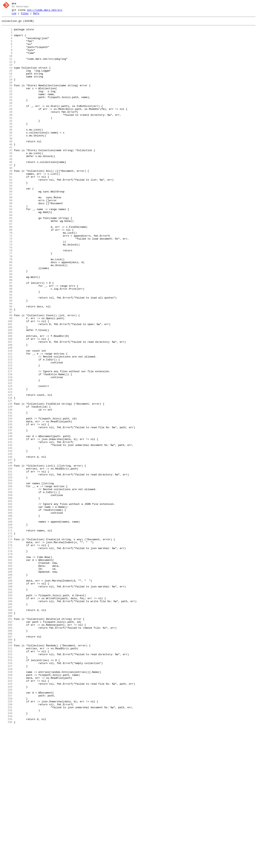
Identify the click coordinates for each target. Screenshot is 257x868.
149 (7, 556)
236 (7, 864)
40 (7, 170)
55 (7, 223)
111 (7, 422)
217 (7, 796)
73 (7, 287)
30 (7, 135)
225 (7, 825)
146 (7, 545)
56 (7, 227)
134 (7, 503)
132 (7, 496)
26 (7, 121)
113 (7, 429)
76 (7, 298)
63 (7, 252)
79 (7, 308)
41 (7, 174)
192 (7, 708)
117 (7, 443)
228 (7, 835)
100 (7, 383)
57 (7, 231)
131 (7, 492)
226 (7, 828)
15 (7, 82)
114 (7, 432)
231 (7, 846)
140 (7, 524)
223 (7, 818)
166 (7, 616)
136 (7, 510)
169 (7, 627)
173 (7, 641)
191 (7, 705)
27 (7, 124)
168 (7, 623)
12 (7, 71)
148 (7, 552)
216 (7, 793)
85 (7, 330)
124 (7, 468)
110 (7, 418)
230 (7, 842)
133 (7, 499)
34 (7, 149)
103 (7, 393)
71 (7, 280)
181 (7, 669)
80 (7, 312)
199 (7, 733)
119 (7, 450)
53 (7, 216)
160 (7, 595)
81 (7, 315)
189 (7, 697)
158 (7, 588)
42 (7, 177)
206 (7, 758)
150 (7, 559)
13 (7, 75)
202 (7, 743)
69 (7, 273)
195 (7, 719)
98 (7, 376)
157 (7, 584)
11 (7, 68)
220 (7, 807)
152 (7, 567)
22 (7, 107)
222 (7, 814)
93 (7, 358)
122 (7, 460)
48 (7, 199)
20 (7, 100)
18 (7, 93)
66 (7, 262)
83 (7, 322)
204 (7, 750)
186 (7, 687)
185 (7, 683)
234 (7, 857)
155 (7, 577)
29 (7, 131)
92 (7, 354)
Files (25, 15)
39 (7, 167)
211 (7, 775)
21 (7, 103)
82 (7, 319)
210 (7, 772)
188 (7, 694)
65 (7, 259)
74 (7, 291)
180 (7, 666)
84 (7, 326)
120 (7, 453)
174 (7, 644)
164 (7, 609)
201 (7, 740)
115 (7, 436)
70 (7, 276)
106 (7, 404)
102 (7, 390)
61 (7, 245)
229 (7, 839)
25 (7, 117)
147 (7, 549)
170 (7, 630)
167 (7, 620)
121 (7, 457)
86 (7, 333)
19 (7, 96)
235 (7, 860)
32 (7, 142)
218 (7, 800)
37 (7, 160)
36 (7, 156)
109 (7, 414)
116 (7, 439)
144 (7, 538)
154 (7, 574)
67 (7, 266)
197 (7, 726)
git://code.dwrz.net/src (45, 11)
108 (7, 411)
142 (7, 531)
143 (7, 535)
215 (7, 789)
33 (7, 146)
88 (7, 340)
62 (7, 248)
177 (7, 655)
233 (7, 853)
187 (7, 690)
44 (7, 185)
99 (7, 379)
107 (7, 407)
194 (7, 715)
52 (7, 213)
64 (7, 255)
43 (7, 181)
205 (7, 754)
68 (7, 269)
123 (7, 464)
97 (7, 372)
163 (7, 605)
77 (7, 301)
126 (7, 475)
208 (7, 765)
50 (7, 206)
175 (7, 648)
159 (7, 591)
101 (7, 386)
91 (7, 351)
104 (7, 397)
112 (7, 425)
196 (7, 722)
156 (7, 581)
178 (7, 659)
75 (7, 294)
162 (7, 602)
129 (7, 485)
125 (7, 471)
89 (7, 344)
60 (7, 241)
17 (7, 89)
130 (7, 489)
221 (7, 811)
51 (7, 209)
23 (7, 110)
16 (7, 85)
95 (7, 365)
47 (7, 195)
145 (7, 542)
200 (7, 736)
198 (7, 729)
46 (7, 192)
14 (7, 78)
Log (14, 15)
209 (7, 768)
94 (7, 361)
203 (7, 747)
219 (7, 804)
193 (7, 712)
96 (7, 368)
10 (7, 64)
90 (7, 347)
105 (7, 400)
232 (7, 850)
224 (7, 821)
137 (7, 513)
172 (7, 637)
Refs (36, 15)
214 (7, 786)
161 (7, 598)
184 (7, 680)
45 (7, 188)
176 (7, 651)
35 (7, 153)
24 (7, 114)
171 (7, 634)
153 (7, 570)
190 (7, 701)
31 (7, 139)
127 (7, 478)
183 (7, 676)
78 (7, 305)
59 (7, 238)
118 (7, 446)
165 (7, 613)
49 (7, 202)
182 (7, 673)
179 (7, 662)
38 (7, 163)
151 (7, 563)
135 (7, 506)
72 (7, 284)
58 (7, 234)
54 (7, 220)
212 (7, 779)
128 (7, 482)
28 (7, 128)
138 (7, 517)
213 (7, 782)
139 (7, 521)
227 (7, 832)
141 (7, 528)
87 (7, 337)
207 (7, 761)
